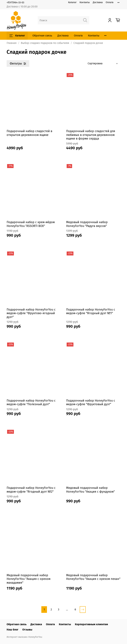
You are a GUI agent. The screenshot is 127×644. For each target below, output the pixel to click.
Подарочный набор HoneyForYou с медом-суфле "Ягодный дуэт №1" (91, 311)
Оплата (110, 2)
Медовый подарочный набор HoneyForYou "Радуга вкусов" (87, 224)
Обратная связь (42, 36)
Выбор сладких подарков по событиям (45, 43)
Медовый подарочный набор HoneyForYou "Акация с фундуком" (90, 490)
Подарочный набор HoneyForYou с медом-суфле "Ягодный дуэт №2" (31, 490)
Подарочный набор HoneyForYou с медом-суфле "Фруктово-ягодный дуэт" (31, 313)
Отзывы (27, 630)
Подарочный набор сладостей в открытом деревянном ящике (29, 133)
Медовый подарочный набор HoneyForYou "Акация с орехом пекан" (93, 577)
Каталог (72, 2)
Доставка (98, 2)
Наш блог (12, 630)
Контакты (85, 2)
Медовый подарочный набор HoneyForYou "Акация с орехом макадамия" (29, 579)
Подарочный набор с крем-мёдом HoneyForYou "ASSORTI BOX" (31, 224)
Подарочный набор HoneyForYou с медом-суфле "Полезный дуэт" (31, 402)
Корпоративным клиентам (91, 624)
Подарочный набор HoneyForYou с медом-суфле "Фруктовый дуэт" (91, 402)
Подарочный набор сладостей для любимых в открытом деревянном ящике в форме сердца (91, 135)
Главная (12, 43)
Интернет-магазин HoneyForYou (24, 637)
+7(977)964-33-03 (15, 3)
